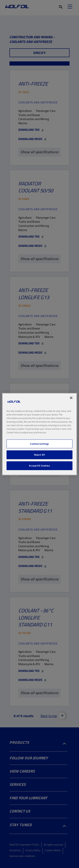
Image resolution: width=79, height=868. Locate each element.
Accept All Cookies (39, 466)
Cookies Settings (39, 444)
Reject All (40, 455)
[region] (39, 434)
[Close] (71, 398)
